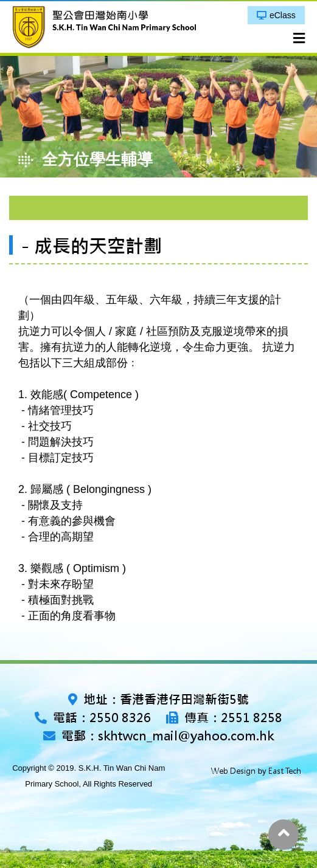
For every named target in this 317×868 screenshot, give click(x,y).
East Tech (285, 771)
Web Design (233, 771)
